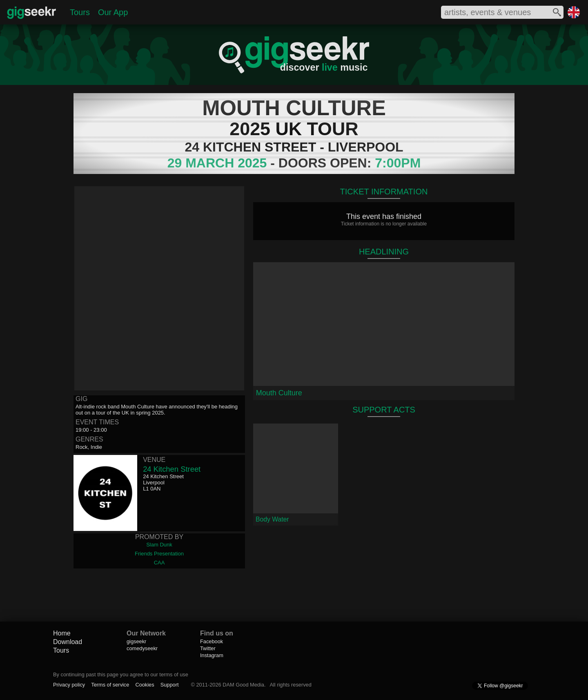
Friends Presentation (159, 554)
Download (68, 642)
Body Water (272, 519)
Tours (80, 12)
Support (170, 685)
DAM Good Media (243, 685)
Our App (113, 12)
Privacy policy (69, 685)
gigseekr (136, 641)
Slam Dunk (159, 545)
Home (62, 633)
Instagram (212, 655)
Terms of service (110, 685)
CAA (159, 563)
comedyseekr (142, 648)
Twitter (208, 648)
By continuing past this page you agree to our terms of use (121, 674)
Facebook (212, 641)
